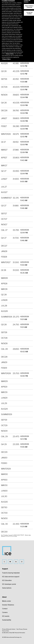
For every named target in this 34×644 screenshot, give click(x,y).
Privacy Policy (10, 49)
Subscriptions (7, 588)
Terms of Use (5, 631)
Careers (5, 612)
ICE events (6, 616)
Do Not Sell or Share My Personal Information (14, 633)
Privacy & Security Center (9, 629)
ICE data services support (11, 577)
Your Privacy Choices (22, 629)
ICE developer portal (9, 584)
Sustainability (7, 620)
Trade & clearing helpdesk (11, 573)
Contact (5, 609)
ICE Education (7, 580)
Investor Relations (8, 605)
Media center (7, 601)
